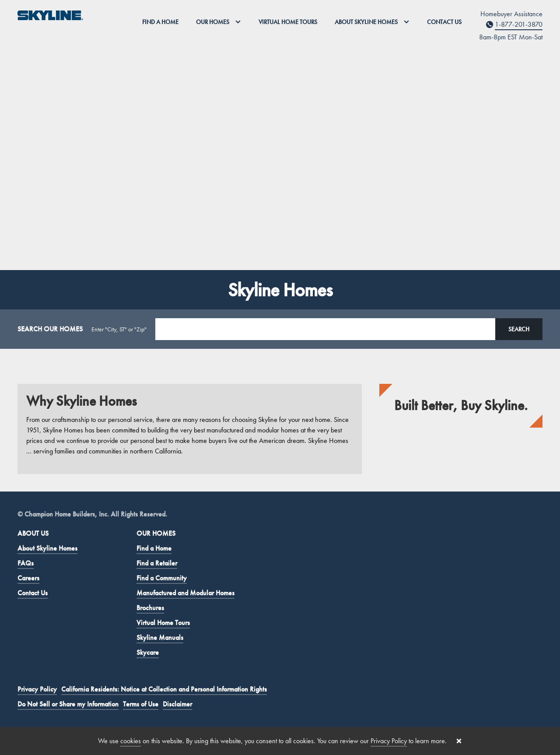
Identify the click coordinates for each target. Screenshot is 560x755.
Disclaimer (177, 704)
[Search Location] (325, 329)
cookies (131, 741)
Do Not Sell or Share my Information (68, 704)
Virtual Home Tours (288, 22)
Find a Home (160, 22)
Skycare (148, 652)
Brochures (150, 608)
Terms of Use (141, 704)
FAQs (26, 563)
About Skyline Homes (47, 548)
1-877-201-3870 (519, 24)
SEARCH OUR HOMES (50, 329)
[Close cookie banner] (459, 741)
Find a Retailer (157, 563)
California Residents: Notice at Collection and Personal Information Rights (164, 689)
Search (519, 329)
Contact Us (444, 22)
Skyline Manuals (160, 637)
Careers (28, 578)
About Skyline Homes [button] (372, 22)
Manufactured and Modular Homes (185, 593)
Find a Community (162, 578)
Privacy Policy (37, 689)
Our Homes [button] (219, 22)
